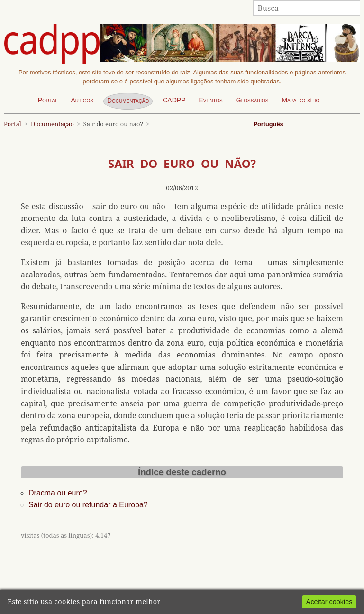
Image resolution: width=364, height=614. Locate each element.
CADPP (174, 100)
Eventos (210, 100)
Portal (48, 100)
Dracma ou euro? (58, 493)
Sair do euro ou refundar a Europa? (88, 505)
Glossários (252, 100)
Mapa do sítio (300, 100)
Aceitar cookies (329, 602)
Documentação (128, 101)
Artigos (82, 100)
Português (268, 124)
